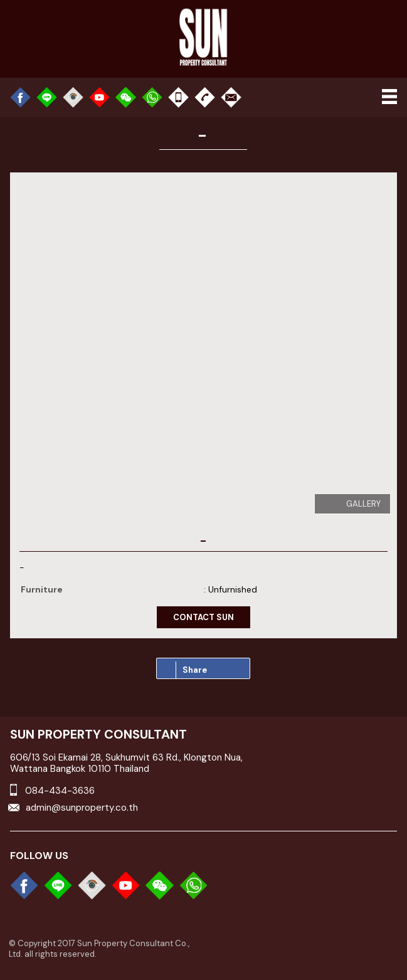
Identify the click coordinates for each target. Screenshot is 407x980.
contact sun (203, 617)
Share (191, 670)
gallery (363, 504)
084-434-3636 (60, 791)
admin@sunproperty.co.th (82, 808)
